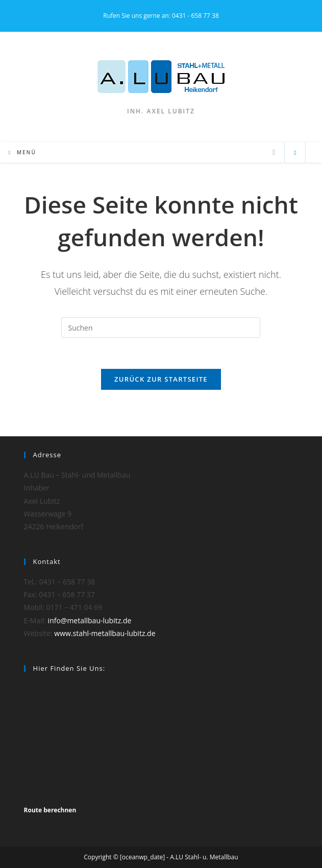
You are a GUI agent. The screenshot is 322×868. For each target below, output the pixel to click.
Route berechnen (50, 810)
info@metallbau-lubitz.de (90, 620)
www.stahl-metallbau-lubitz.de (105, 633)
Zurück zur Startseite (161, 379)
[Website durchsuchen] (295, 153)
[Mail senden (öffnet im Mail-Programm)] (274, 153)
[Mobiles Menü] (22, 152)
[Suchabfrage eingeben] (161, 327)
